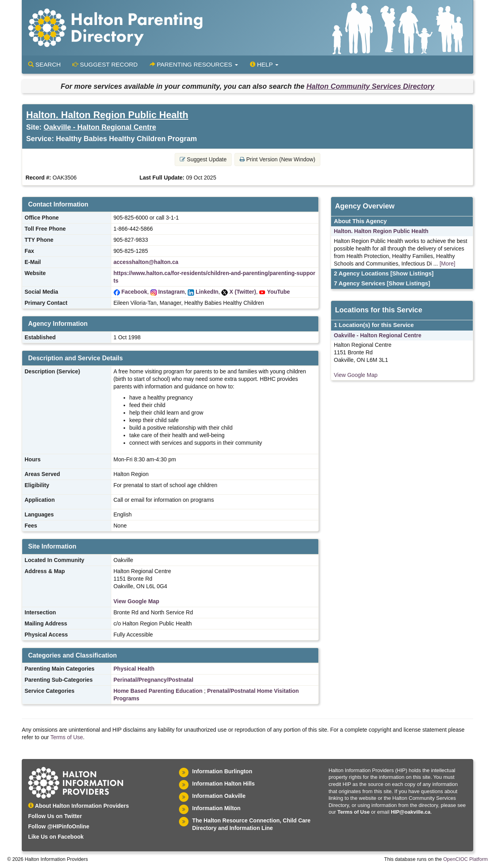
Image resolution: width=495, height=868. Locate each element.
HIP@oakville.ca (411, 812)
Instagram (171, 292)
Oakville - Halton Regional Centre (100, 127)
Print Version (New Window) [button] (277, 159)
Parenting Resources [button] (194, 64)
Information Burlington (222, 771)
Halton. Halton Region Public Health (107, 115)
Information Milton (216, 808)
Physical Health (134, 669)
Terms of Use (67, 737)
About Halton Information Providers (79, 806)
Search (44, 64)
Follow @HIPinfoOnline (59, 826)
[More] (447, 264)
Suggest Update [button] (203, 159)
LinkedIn (207, 292)
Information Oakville (219, 796)
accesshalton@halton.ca (146, 262)
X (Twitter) (243, 292)
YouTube (278, 292)
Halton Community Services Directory (370, 86)
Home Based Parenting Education (158, 691)
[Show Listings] (412, 273)
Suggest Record (105, 64)
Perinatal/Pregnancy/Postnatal (154, 680)
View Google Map (137, 601)
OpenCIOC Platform (465, 859)
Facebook (134, 292)
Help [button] (264, 64)
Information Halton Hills (223, 784)
